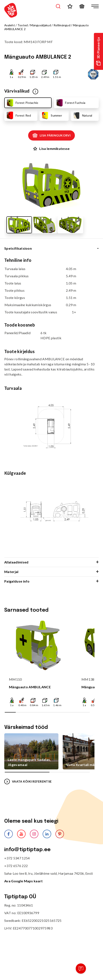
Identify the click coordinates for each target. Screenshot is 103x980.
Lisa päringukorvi (51, 135)
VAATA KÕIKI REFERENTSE (28, 781)
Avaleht (10, 25)
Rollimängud (62, 25)
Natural (82, 115)
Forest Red (18, 115)
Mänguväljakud (41, 25)
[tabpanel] (51, 407)
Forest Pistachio (22, 103)
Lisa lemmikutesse (51, 149)
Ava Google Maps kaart (24, 881)
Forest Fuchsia (70, 103)
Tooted (23, 25)
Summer (51, 115)
